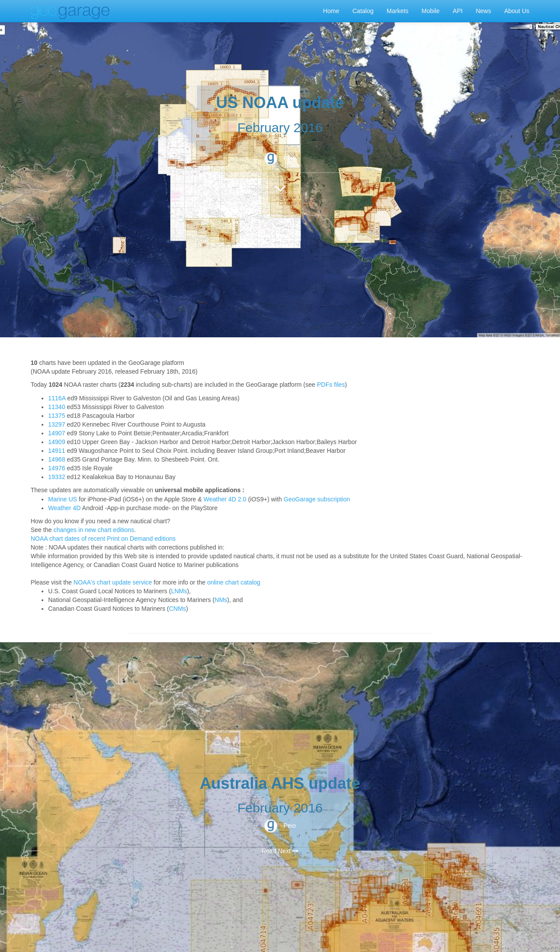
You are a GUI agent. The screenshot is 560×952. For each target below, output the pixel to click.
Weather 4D (64, 508)
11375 (57, 416)
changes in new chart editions (94, 530)
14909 (57, 442)
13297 (57, 424)
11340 (57, 407)
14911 (57, 451)
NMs (221, 600)
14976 (57, 468)
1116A (57, 398)
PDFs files (331, 385)
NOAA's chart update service (113, 582)
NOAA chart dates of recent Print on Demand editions (103, 539)
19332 (57, 477)
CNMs (177, 609)
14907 (57, 433)
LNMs (179, 591)
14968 (57, 459)
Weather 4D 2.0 (225, 499)
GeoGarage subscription (317, 499)
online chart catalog (233, 582)
